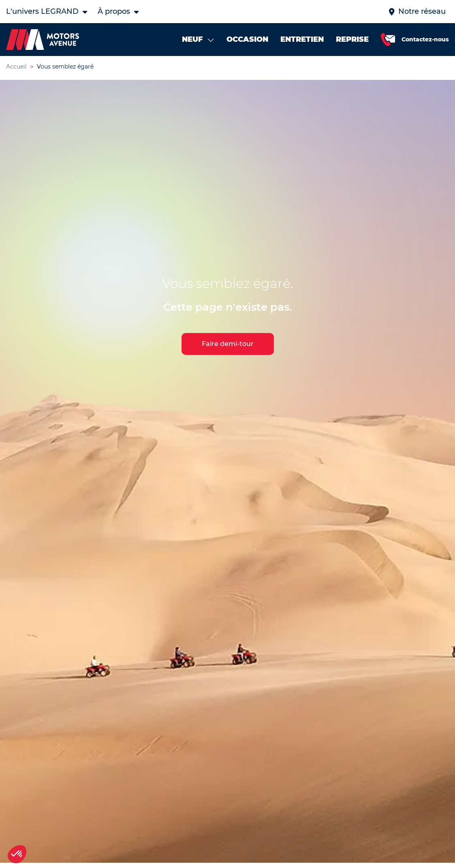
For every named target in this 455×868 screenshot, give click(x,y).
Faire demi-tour (228, 346)
